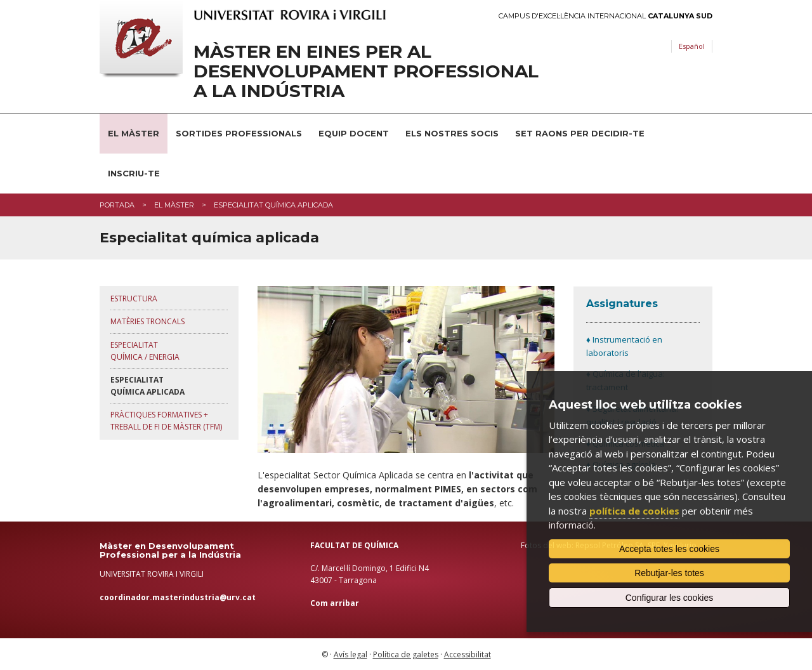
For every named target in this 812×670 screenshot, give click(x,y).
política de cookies (634, 511)
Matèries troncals (147, 321)
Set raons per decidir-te (580, 133)
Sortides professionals (239, 133)
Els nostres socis (452, 133)
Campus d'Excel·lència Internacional (606, 16)
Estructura (134, 299)
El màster (174, 205)
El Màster (134, 133)
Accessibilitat (468, 654)
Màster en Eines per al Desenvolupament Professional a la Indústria (366, 71)
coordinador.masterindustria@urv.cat (178, 597)
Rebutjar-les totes (669, 573)
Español (692, 46)
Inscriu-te (134, 173)
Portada (117, 205)
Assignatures (622, 304)
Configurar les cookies (670, 598)
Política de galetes (406, 654)
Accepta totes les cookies (669, 549)
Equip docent (354, 133)
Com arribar (335, 603)
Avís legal (350, 654)
